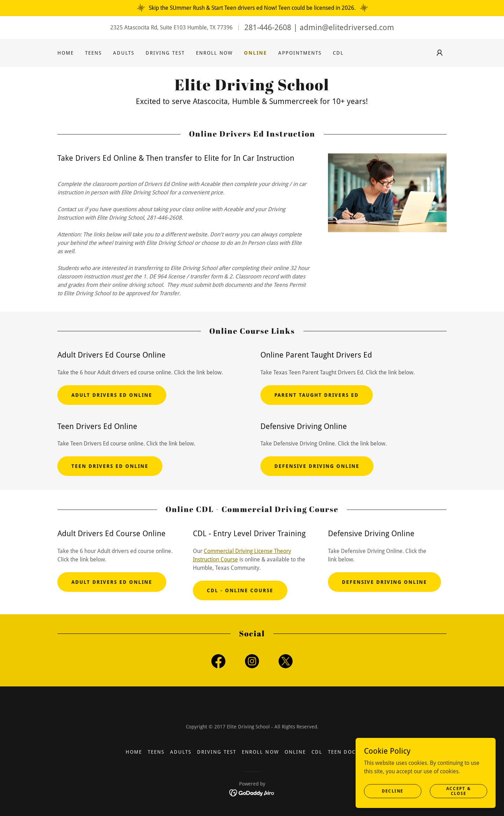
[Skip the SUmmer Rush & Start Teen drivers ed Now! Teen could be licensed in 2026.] (252, 8)
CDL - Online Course (240, 590)
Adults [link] (124, 53)
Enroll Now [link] (214, 53)
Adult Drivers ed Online (112, 395)
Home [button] (134, 752)
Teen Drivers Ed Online (110, 466)
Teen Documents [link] (353, 752)
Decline (393, 791)
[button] (440, 53)
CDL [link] (338, 53)
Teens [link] (93, 53)
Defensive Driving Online (317, 466)
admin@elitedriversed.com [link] (347, 27)
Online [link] (255, 53)
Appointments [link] (300, 53)
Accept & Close (459, 791)
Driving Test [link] (165, 53)
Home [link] (66, 53)
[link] (252, 88)
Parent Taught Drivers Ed (317, 395)
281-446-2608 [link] (268, 27)
